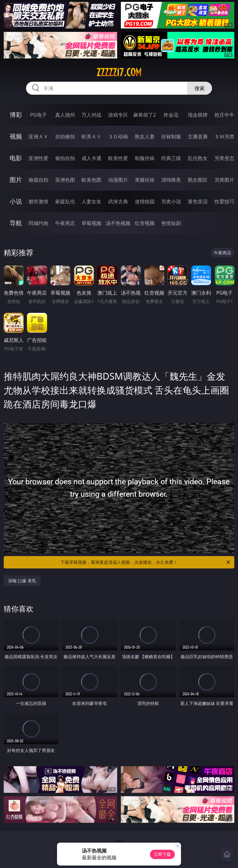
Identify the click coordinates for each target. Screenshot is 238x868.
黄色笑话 (198, 201)
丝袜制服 (171, 136)
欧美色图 (91, 180)
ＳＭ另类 (224, 136)
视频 (16, 136)
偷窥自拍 (38, 180)
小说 (16, 201)
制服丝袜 (145, 158)
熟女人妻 (145, 136)
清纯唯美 (171, 180)
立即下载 (162, 854)
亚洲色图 (65, 180)
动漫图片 (118, 180)
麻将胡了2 (145, 115)
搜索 (200, 88)
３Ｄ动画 (118, 136)
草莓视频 (91, 223)
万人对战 (91, 115)
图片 (16, 180)
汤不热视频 (118, 223)
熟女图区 (198, 180)
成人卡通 (91, 158)
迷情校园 (145, 201)
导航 (16, 223)
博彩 (16, 115)
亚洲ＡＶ (38, 136)
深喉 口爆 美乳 (22, 581)
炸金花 (171, 115)
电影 (16, 158)
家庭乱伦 (65, 201)
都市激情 (38, 201)
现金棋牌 (198, 115)
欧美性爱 (118, 158)
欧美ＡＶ (91, 136)
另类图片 (224, 180)
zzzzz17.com (119, 72)
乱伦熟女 (198, 158)
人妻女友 (91, 201)
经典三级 (171, 158)
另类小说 (171, 201)
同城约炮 (38, 223)
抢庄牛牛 (224, 115)
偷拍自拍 (65, 158)
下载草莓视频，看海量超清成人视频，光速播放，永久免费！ (146, 562)
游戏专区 (118, 115)
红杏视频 (145, 223)
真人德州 (65, 115)
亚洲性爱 (38, 158)
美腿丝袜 (145, 180)
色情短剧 (171, 223)
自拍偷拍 (65, 136)
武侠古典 (118, 201)
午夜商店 (65, 223)
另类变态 (224, 158)
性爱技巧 (224, 201)
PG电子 (38, 115)
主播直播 (198, 136)
